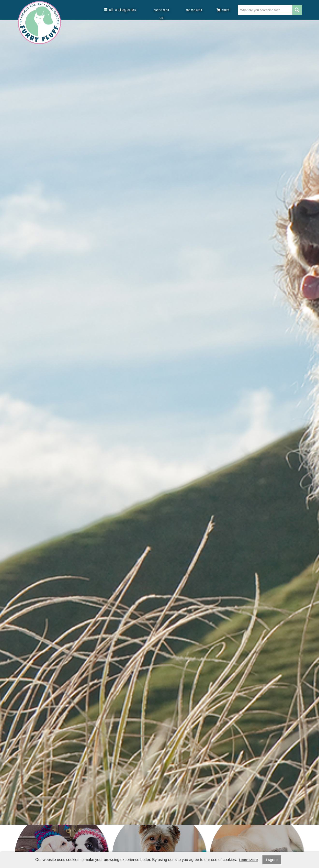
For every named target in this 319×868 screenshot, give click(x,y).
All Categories (120, 10)
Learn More (249, 860)
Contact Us (162, 14)
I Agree (272, 860)
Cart (223, 10)
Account (194, 10)
